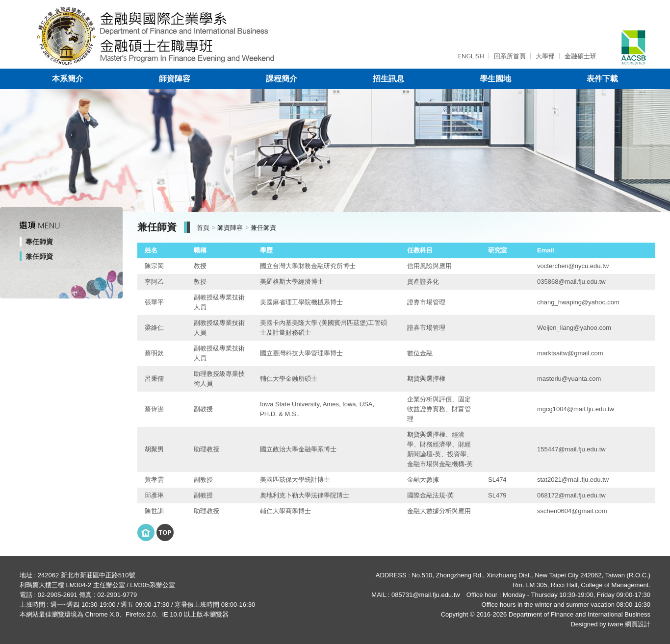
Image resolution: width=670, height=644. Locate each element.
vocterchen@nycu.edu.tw (573, 266)
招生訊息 (388, 79)
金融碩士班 (580, 56)
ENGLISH (471, 56)
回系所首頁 (510, 56)
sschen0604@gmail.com (572, 511)
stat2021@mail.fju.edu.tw (573, 480)
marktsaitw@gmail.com (570, 353)
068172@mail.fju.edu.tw (571, 495)
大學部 (545, 56)
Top (165, 532)
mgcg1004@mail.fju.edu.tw (576, 409)
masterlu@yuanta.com (569, 379)
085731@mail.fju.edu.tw (426, 595)
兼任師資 (39, 256)
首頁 (203, 228)
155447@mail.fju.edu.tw (571, 449)
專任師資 (39, 242)
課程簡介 (282, 79)
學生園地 (495, 79)
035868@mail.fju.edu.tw (571, 282)
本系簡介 (68, 79)
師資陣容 (175, 79)
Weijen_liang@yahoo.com (574, 328)
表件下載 (602, 79)
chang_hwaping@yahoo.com (578, 302)
